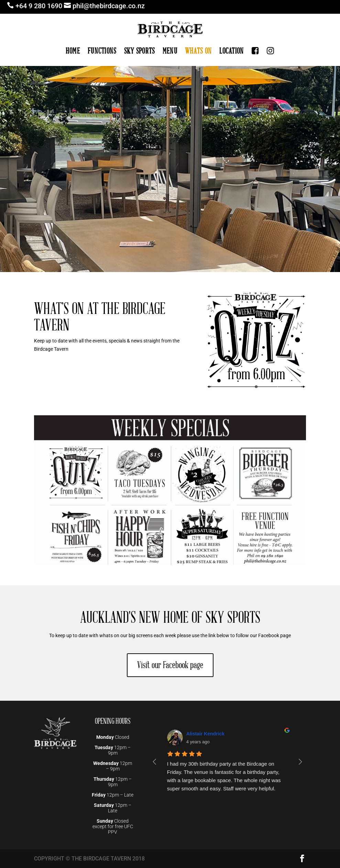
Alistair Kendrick (205, 734)
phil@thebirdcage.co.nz (109, 6)
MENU (170, 51)
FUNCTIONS (102, 51)
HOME (73, 51)
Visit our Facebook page (170, 665)
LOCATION (232, 51)
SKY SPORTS (140, 51)
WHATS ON (198, 51)
